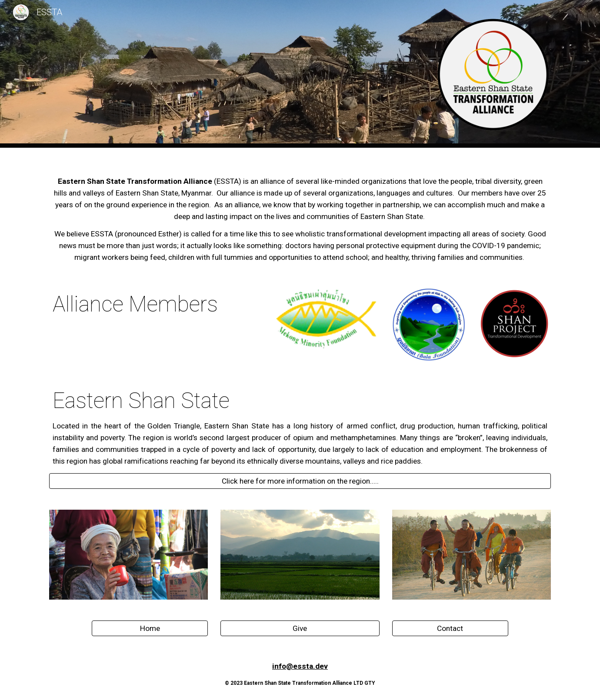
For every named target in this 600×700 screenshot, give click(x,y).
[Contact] (450, 628)
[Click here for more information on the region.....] (300, 481)
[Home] (150, 628)
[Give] (300, 628)
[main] (300, 212)
